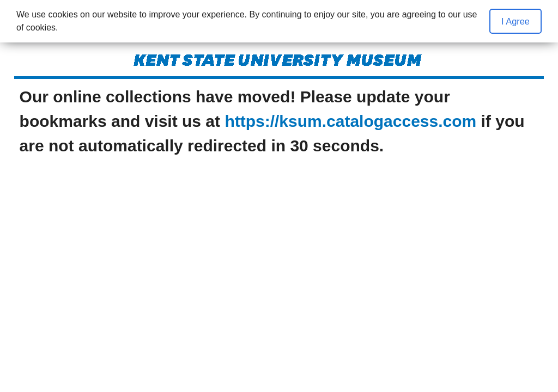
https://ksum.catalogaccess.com (350, 121)
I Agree (515, 21)
